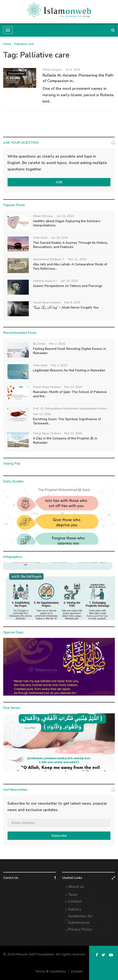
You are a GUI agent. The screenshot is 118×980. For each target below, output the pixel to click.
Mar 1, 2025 (59, 365)
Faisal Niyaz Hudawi (47, 302)
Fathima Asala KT (45, 281)
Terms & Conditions (51, 971)
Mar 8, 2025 (72, 302)
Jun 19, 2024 (60, 238)
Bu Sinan (39, 344)
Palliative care (24, 44)
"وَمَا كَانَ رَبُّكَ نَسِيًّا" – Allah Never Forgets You (66, 307)
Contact (75, 901)
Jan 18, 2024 (69, 281)
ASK (59, 182)
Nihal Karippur (53, 70)
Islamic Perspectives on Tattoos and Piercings (68, 286)
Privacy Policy (80, 929)
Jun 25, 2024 (65, 216)
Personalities (16, 74)
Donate (77, 971)
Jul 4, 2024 (73, 70)
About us (76, 887)
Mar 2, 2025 (57, 344)
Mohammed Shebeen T (49, 259)
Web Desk (40, 238)
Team (73, 894)
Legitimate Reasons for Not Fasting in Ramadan (69, 370)
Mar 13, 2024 (42, 414)
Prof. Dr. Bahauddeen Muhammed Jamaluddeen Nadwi (70, 409)
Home (7, 44)
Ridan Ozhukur (43, 216)
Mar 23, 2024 (73, 387)
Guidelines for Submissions (80, 919)
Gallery (75, 909)
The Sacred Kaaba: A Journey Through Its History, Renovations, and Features (70, 245)
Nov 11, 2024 (77, 259)
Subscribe (59, 836)
